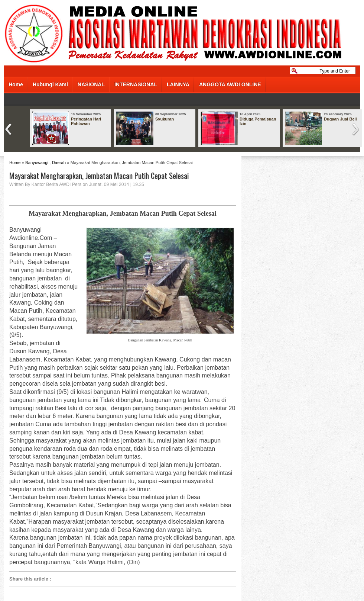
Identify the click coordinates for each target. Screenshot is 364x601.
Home (16, 84)
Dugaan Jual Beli (340, 119)
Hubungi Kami (50, 84)
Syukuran (165, 119)
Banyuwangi (37, 163)
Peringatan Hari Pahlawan (86, 121)
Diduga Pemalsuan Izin (258, 121)
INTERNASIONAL (136, 84)
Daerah (59, 163)
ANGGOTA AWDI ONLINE (230, 84)
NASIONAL (91, 84)
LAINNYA (178, 84)
